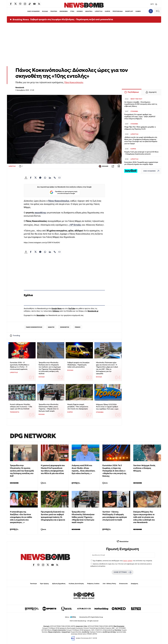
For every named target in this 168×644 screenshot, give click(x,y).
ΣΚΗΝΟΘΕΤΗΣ (65, 327)
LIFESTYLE (99, 11)
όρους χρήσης (128, 561)
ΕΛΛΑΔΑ (45, 11)
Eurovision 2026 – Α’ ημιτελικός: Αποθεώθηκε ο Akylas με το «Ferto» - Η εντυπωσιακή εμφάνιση (19, 366)
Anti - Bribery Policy (109, 584)
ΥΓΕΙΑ (72, 11)
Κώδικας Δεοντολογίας (76, 584)
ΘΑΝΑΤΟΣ (51, 327)
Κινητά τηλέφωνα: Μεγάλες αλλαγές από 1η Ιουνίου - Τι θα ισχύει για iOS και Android (21, 407)
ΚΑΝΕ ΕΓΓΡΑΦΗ (122, 572)
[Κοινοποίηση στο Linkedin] (50, 178)
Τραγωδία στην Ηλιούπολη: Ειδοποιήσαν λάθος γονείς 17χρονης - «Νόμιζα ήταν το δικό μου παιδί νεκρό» (49, 408)
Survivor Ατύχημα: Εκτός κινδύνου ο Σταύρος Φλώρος (144, 468)
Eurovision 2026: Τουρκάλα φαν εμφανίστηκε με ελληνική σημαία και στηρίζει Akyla (141, 163)
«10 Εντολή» (75, 225)
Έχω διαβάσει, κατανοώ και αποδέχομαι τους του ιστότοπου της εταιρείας (123, 561)
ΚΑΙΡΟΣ (108, 11)
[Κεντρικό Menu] (158, 11)
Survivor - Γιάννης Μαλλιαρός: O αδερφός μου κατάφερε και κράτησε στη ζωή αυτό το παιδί (115, 516)
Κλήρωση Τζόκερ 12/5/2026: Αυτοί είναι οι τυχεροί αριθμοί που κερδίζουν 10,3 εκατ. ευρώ (107, 407)
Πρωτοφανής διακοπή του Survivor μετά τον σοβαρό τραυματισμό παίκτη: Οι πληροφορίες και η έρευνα (53, 516)
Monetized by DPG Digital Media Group (91, 617)
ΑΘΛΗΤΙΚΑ (89, 11)
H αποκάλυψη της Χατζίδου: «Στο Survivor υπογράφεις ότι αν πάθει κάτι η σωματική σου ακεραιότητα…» (21, 517)
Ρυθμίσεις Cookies (93, 584)
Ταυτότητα (33, 584)
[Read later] (119, 166)
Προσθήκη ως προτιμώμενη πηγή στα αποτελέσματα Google (64, 193)
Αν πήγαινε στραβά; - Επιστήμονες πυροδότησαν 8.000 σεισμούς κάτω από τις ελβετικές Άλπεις (141, 104)
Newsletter (41, 315)
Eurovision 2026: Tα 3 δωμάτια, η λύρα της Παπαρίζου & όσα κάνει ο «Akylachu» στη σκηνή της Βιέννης (114, 471)
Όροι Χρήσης (44, 584)
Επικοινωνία (123, 584)
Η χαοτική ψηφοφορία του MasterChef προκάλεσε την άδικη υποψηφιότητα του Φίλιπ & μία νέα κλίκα (53, 469)
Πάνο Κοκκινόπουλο (74, 82)
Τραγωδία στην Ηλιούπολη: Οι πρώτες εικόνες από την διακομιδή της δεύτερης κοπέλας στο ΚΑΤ (22, 471)
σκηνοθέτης (40, 213)
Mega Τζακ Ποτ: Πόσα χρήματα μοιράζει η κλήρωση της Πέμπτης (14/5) (140, 128)
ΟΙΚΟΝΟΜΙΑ (64, 11)
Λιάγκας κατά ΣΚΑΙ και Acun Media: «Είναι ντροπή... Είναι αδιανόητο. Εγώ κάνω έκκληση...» (84, 469)
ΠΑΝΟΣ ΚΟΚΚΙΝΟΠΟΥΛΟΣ (34, 327)
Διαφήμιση (134, 584)
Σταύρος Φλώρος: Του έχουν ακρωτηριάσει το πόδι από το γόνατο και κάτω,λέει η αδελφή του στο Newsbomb (144, 517)
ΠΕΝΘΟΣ (78, 327)
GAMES (138, 11)
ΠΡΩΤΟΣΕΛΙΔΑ (118, 11)
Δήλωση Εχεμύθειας (59, 584)
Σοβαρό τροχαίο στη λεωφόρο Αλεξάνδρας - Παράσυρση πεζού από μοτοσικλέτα (72, 19)
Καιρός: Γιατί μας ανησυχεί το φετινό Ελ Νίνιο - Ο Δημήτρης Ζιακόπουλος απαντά (141, 153)
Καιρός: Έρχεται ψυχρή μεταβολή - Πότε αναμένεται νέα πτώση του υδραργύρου (78, 407)
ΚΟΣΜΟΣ (80, 11)
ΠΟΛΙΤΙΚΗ (54, 11)
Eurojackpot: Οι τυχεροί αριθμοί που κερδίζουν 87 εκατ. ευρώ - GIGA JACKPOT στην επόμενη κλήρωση (140, 117)
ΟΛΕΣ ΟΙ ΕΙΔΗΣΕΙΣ (33, 11)
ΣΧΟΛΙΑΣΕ (103, 166)
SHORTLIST (129, 11)
